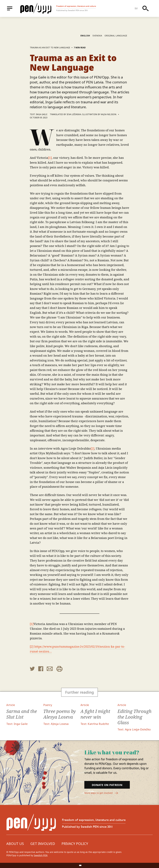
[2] (93, 448)
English (85, 36)
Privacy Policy (75, 844)
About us (15, 844)
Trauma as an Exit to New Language (50, 48)
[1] (50, 158)
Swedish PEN (41, 855)
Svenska (97, 36)
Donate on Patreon (107, 785)
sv (136, 8)
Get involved (43, 844)
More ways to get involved (101, 793)
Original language (116, 36)
